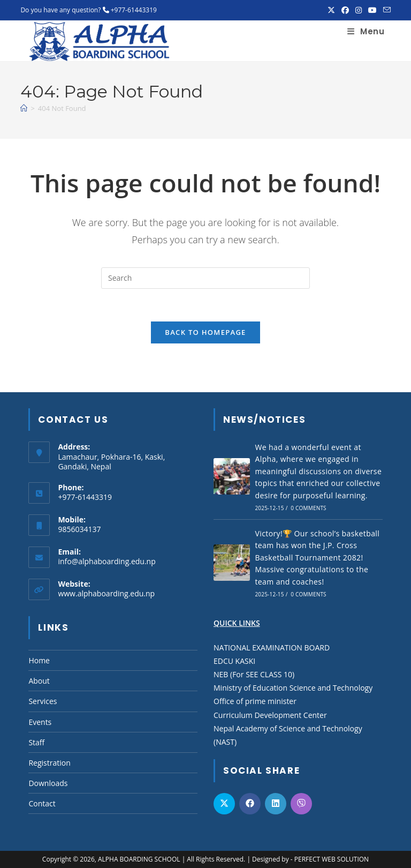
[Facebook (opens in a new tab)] (345, 10)
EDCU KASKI (234, 661)
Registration (49, 763)
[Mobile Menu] (366, 31)
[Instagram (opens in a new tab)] (359, 10)
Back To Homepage (205, 332)
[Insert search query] (205, 278)
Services (43, 701)
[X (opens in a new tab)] (331, 10)
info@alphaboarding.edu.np (106, 561)
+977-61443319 (134, 10)
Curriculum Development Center (270, 715)
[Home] (24, 108)
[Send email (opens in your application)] (385, 10)
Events (40, 722)
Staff (36, 742)
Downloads (48, 783)
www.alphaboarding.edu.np (106, 593)
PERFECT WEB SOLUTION (332, 859)
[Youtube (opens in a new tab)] (372, 10)
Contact (42, 803)
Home (39, 660)
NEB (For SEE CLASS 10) (254, 674)
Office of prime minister (255, 701)
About (39, 681)
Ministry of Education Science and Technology (293, 688)
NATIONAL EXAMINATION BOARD (272, 648)
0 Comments (308, 508)
